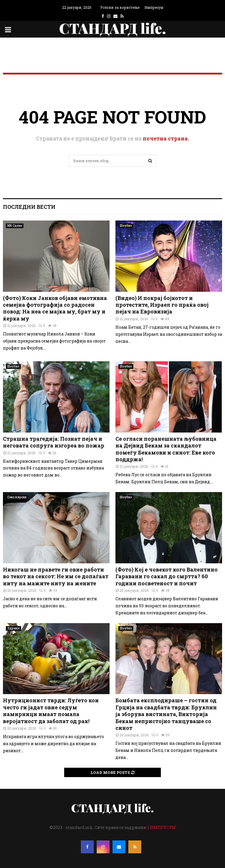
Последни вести (29, 207)
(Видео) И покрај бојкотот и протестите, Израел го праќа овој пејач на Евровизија (162, 305)
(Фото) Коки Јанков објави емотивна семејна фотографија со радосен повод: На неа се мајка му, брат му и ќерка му (55, 308)
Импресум (154, 7)
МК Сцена (15, 226)
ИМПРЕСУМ (163, 827)
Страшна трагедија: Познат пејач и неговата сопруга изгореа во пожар (54, 442)
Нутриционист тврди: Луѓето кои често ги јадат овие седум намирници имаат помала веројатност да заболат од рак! (51, 711)
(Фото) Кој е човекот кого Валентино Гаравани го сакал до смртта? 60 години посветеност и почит (167, 576)
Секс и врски (17, 497)
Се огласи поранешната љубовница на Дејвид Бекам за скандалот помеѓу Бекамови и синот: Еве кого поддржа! (166, 449)
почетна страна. (166, 138)
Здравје (13, 628)
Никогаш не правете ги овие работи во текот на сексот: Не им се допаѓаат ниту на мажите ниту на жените (56, 576)
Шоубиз (126, 226)
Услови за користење (120, 7)
